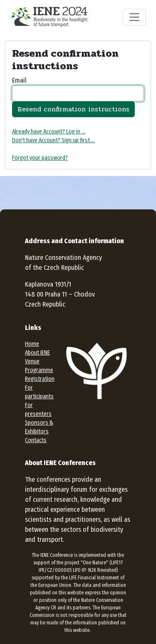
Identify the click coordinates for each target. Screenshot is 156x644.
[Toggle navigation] (134, 17)
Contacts (36, 440)
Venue (32, 361)
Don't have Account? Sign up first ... (53, 140)
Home (32, 344)
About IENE (37, 353)
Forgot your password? (40, 158)
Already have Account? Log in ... (49, 132)
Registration (40, 379)
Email (19, 80)
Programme (39, 370)
